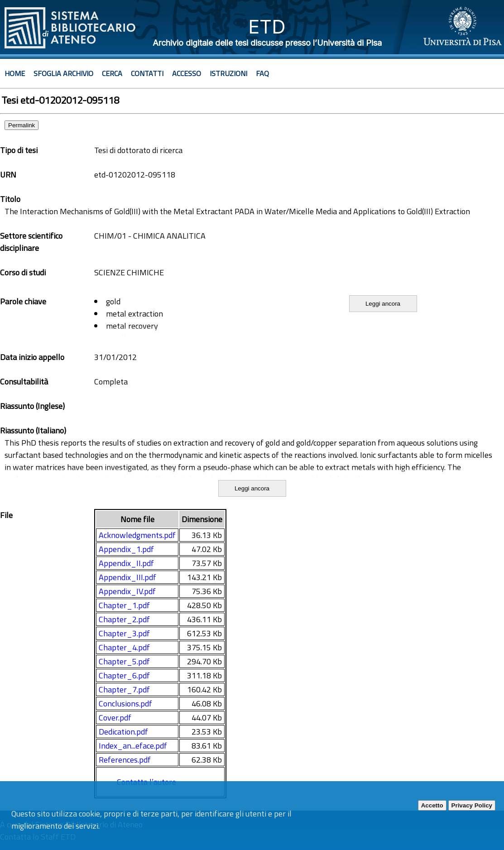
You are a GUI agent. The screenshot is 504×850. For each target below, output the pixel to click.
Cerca (112, 73)
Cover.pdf (115, 718)
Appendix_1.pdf (126, 549)
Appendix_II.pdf (126, 563)
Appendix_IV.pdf (127, 591)
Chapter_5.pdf (124, 661)
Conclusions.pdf (125, 704)
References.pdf (125, 760)
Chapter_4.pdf (124, 647)
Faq (262, 73)
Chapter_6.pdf (124, 675)
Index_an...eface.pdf (133, 746)
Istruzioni (228, 73)
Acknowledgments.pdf (137, 535)
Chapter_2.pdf (124, 619)
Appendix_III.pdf (127, 577)
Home (15, 73)
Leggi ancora (383, 304)
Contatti (147, 73)
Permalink (22, 125)
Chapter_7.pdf (124, 689)
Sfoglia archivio (63, 73)
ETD (267, 26)
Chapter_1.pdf (124, 605)
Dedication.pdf (123, 732)
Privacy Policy (472, 805)
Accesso (187, 73)
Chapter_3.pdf (124, 633)
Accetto (432, 805)
